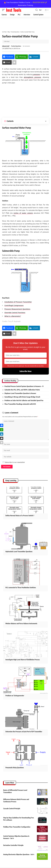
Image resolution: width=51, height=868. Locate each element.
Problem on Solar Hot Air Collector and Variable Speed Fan (24, 400)
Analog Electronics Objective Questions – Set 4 (19, 854)
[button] (4, 10)
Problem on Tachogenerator (15, 696)
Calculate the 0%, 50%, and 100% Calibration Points (22, 390)
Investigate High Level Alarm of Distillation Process (23, 660)
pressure (37, 74)
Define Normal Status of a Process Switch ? (20, 515)
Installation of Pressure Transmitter (18, 302)
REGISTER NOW (39, 2)
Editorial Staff (6, 46)
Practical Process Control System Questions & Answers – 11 (24, 386)
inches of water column (23, 213)
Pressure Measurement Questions (17, 309)
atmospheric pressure (32, 77)
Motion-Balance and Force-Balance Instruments (21, 623)
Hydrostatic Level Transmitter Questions (19, 551)
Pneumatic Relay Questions (15, 767)
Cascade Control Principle (12, 808)
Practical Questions (16, 46)
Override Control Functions (15, 313)
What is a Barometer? (13, 316)
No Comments (26, 46)
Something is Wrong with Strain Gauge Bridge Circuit (22, 397)
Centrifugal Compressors (14, 305)
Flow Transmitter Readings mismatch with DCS (20, 404)
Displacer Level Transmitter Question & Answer (20, 393)
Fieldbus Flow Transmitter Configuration (17, 827)
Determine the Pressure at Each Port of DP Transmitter (24, 732)
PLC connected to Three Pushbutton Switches (21, 587)
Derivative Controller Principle (13, 845)
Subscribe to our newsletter (15, 462)
